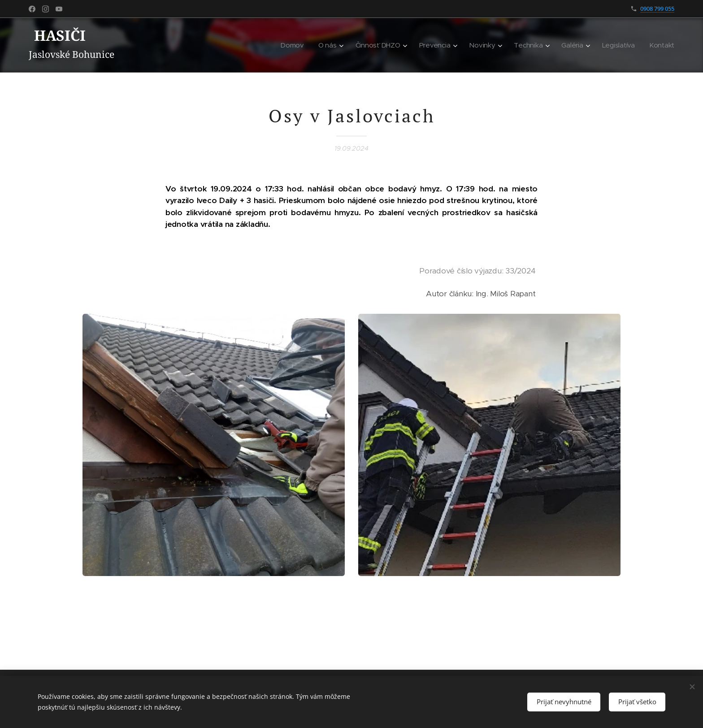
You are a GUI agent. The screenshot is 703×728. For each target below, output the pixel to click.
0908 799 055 (657, 9)
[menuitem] (296, 45)
